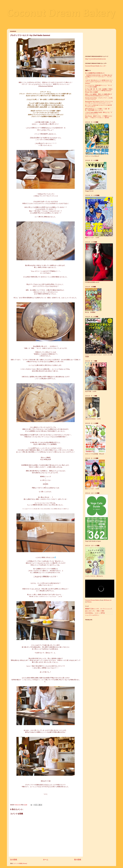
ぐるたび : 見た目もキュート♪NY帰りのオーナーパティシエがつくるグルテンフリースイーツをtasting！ (99, 82)
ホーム (46, 860)
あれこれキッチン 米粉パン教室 (95, 611)
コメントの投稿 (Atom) (20, 863)
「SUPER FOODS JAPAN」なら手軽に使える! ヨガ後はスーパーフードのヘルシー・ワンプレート (99, 77)
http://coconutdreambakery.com (95, 59)
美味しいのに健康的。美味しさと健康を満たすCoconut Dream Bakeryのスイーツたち (99, 95)
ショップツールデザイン (93, 615)
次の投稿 (14, 860)
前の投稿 (78, 860)
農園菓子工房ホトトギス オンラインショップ (99, 609)
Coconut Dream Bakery (61, 14)
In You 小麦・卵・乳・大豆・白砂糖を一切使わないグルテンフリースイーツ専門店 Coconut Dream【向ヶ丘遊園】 (99, 90)
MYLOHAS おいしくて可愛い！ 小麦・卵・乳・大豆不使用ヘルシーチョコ (98, 110)
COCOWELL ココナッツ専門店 (95, 613)
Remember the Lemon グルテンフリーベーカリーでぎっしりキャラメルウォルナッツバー (99, 102)
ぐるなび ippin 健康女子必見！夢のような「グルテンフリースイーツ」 (99, 113)
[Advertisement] (99, 42)
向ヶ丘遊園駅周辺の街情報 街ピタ (95, 73)
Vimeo (89, 602)
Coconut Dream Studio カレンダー (96, 66)
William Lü (108, 600)
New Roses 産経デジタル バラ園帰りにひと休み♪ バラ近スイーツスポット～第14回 (99, 117)
